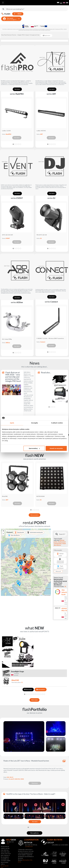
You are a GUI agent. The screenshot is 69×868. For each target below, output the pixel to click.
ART (42, 134)
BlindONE (5, 496)
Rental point (20, 532)
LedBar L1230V (6, 131)
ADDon (8, 343)
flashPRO (9, 134)
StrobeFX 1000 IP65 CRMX (16, 779)
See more (17, 89)
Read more (29, 419)
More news (34, 700)
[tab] (13, 144)
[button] (26, 572)
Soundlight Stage (17, 671)
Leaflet (41, 595)
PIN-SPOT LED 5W (42, 235)
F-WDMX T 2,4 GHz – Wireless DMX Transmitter (50, 338)
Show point (28, 689)
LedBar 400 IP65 (41, 131)
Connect (43, 342)
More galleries (35, 833)
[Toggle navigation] (3, 3)
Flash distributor (14, 535)
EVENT (8, 238)
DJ (41, 238)
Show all (58, 571)
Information (41, 689)
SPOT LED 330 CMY (7, 235)
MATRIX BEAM (40, 496)
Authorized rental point (35, 532)
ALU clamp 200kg (7, 339)
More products (34, 515)
